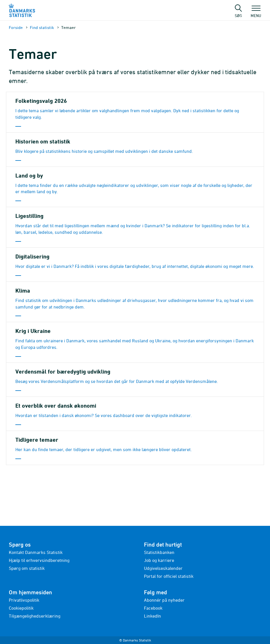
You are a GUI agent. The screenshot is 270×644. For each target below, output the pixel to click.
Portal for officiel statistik (169, 576)
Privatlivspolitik (24, 600)
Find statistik (42, 27)
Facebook (153, 608)
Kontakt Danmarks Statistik (36, 552)
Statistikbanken (159, 552)
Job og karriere (159, 560)
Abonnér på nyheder (164, 600)
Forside (16, 27)
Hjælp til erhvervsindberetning (39, 560)
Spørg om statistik (27, 568)
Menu (256, 13)
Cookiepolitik (21, 608)
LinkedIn (152, 616)
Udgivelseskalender (163, 568)
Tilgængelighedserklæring (35, 616)
